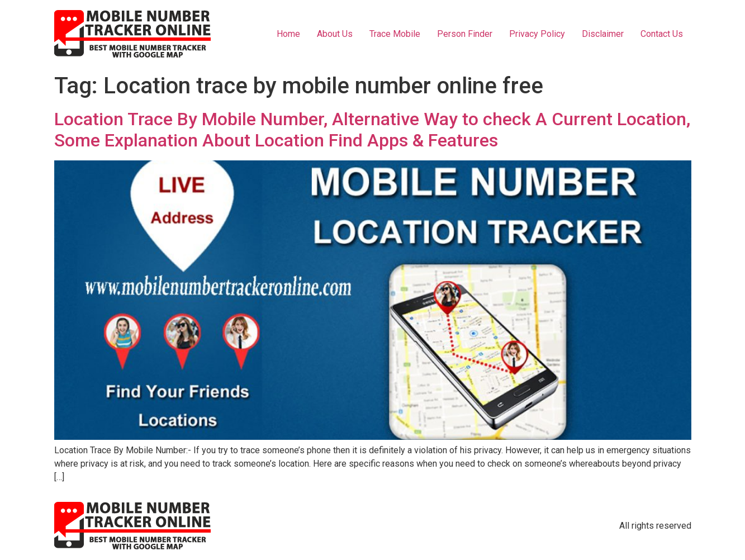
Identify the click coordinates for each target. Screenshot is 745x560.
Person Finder (465, 34)
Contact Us (662, 34)
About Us (335, 34)
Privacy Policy (537, 34)
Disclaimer (603, 34)
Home (288, 34)
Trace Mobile (395, 34)
